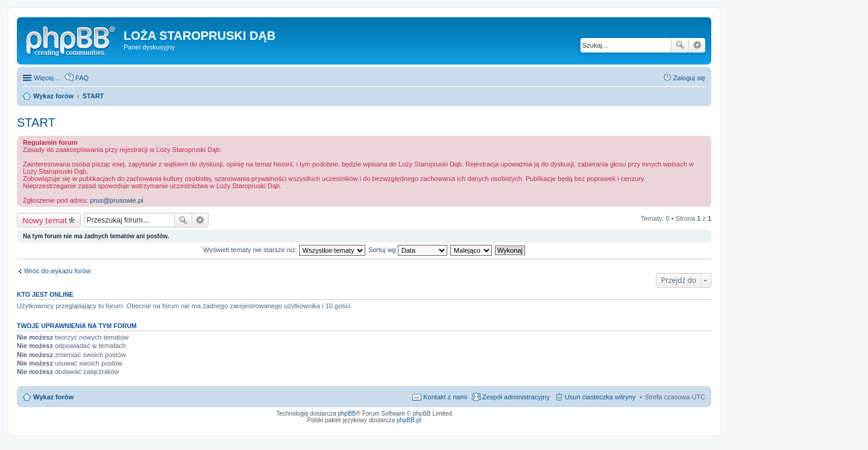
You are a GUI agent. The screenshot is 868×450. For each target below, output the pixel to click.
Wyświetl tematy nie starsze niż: (284, 250)
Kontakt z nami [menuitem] (445, 397)
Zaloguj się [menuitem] (689, 78)
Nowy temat (45, 220)
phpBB (347, 414)
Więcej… (47, 78)
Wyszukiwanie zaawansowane (697, 45)
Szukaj (680, 45)
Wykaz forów (53, 397)
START (36, 122)
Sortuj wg (408, 250)
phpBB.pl (409, 420)
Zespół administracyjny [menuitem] (516, 397)
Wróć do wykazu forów (57, 271)
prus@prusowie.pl (116, 200)
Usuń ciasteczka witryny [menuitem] (600, 397)
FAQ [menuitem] (82, 78)
